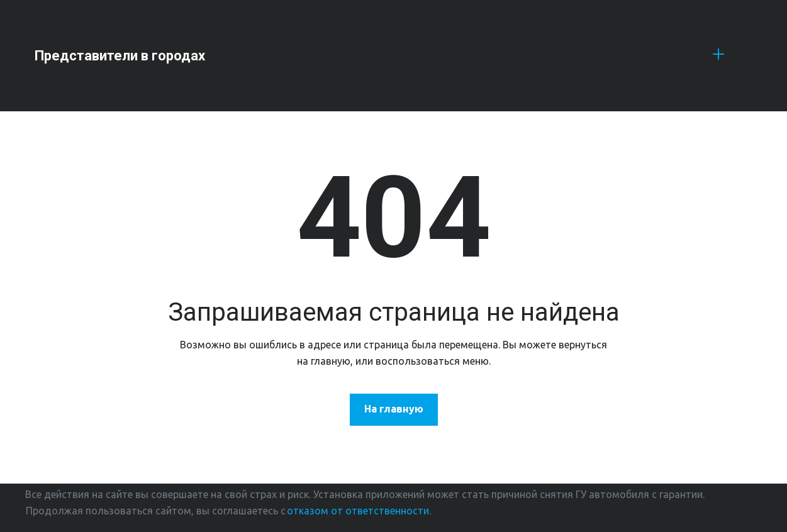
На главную (394, 409)
